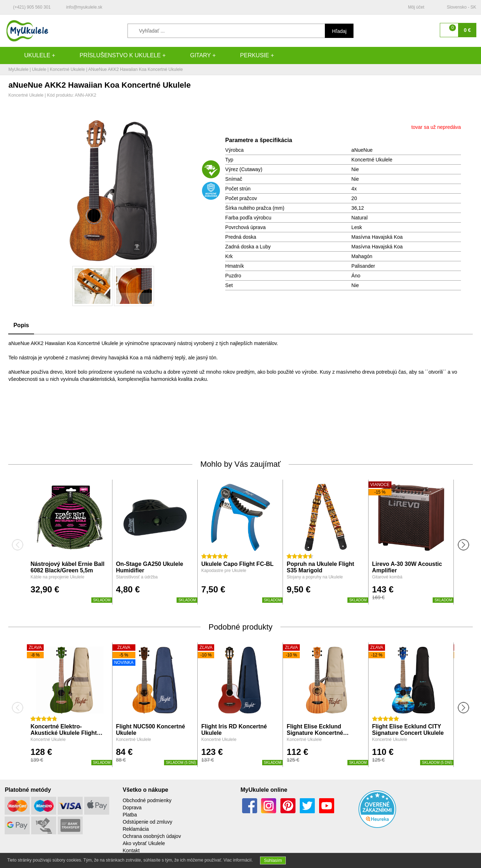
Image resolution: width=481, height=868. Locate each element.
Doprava (132, 808)
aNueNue (362, 150)
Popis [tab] (21, 325)
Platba (130, 815)
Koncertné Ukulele (67, 69)
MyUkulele (18, 69)
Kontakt (131, 850)
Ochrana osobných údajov (152, 836)
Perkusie (247, 55)
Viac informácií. (238, 860)
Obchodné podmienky (147, 800)
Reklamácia (136, 829)
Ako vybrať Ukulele (144, 843)
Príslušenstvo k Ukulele (113, 55)
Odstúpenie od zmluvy (147, 822)
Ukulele (30, 55)
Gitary (193, 55)
